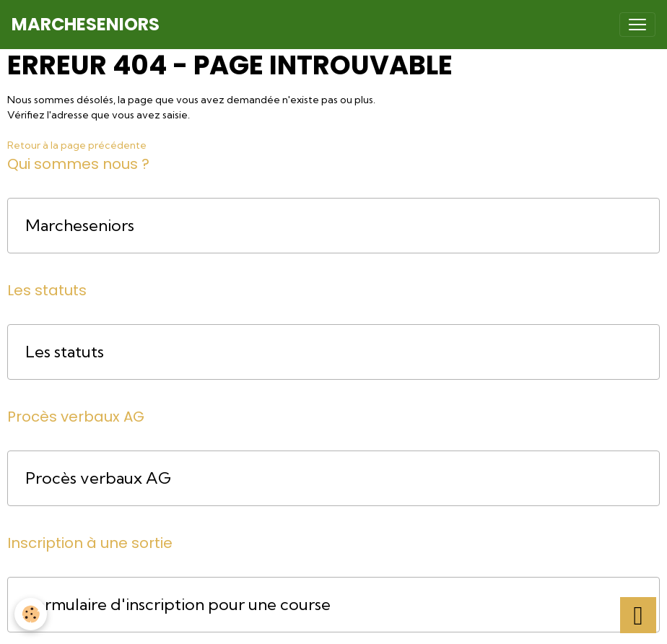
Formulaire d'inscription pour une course (178, 605)
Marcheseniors (80, 226)
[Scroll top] (638, 615)
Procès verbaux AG (98, 478)
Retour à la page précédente (77, 145)
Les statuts (65, 352)
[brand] (86, 25)
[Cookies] (31, 614)
